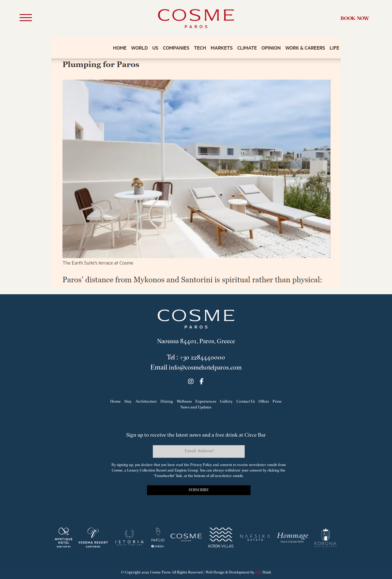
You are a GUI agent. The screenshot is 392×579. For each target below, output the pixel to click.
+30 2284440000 (202, 358)
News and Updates (196, 408)
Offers (264, 402)
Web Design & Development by (238, 573)
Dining (167, 402)
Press (277, 402)
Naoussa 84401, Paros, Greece (196, 342)
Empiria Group (186, 471)
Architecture (146, 402)
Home (115, 402)
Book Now (355, 19)
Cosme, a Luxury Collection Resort (139, 471)
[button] (26, 19)
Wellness (184, 402)
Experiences (206, 402)
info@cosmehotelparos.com (205, 368)
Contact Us (246, 402)
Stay (128, 402)
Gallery (226, 402)
